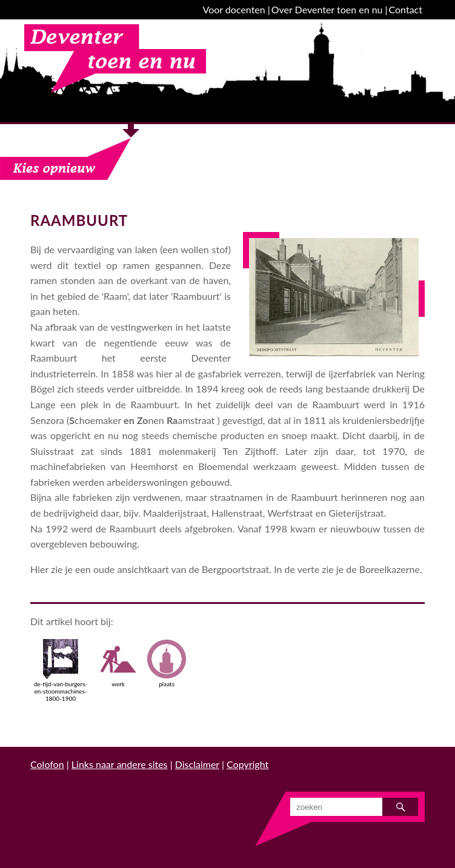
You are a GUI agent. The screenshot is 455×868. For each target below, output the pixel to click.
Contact (406, 9)
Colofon (47, 764)
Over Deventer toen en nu (327, 9)
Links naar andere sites (120, 764)
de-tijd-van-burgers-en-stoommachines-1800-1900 (61, 671)
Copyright (247, 764)
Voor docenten (234, 9)
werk (118, 663)
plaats (167, 663)
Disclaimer (197, 764)
